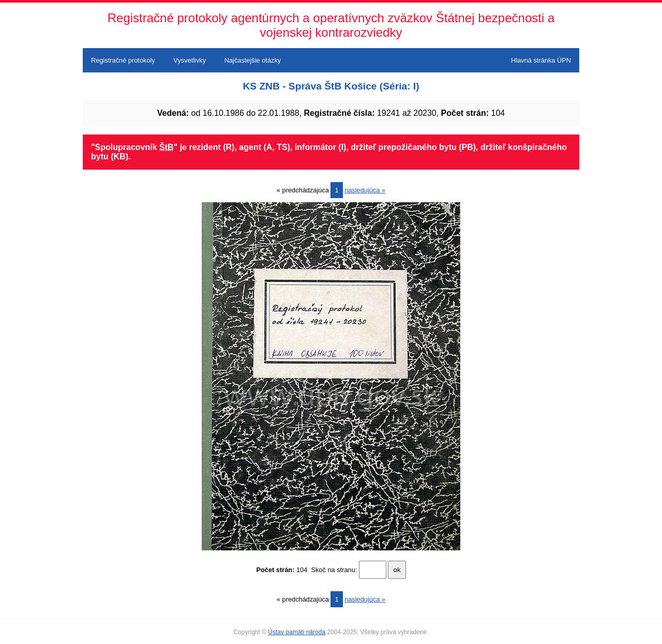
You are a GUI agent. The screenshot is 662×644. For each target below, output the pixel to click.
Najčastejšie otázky (253, 60)
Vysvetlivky (190, 60)
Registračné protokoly (123, 60)
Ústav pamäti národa (297, 632)
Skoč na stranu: (334, 570)
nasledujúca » (365, 190)
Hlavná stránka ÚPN (541, 60)
